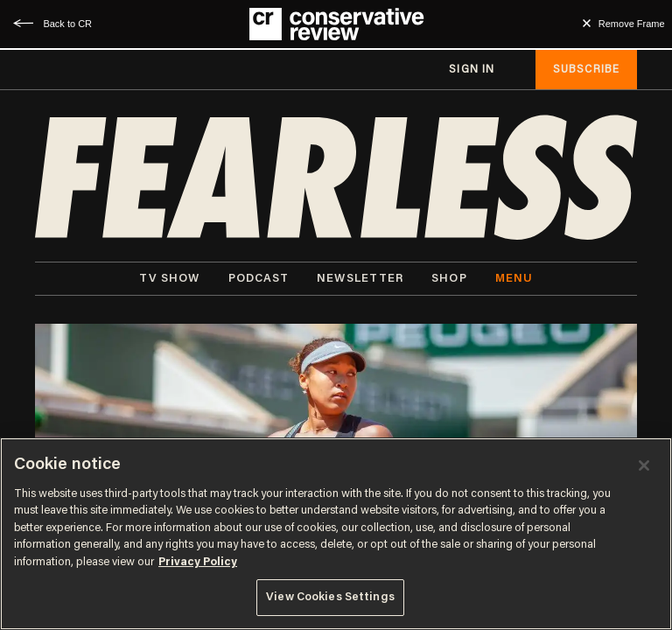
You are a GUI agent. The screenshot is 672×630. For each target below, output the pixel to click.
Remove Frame (632, 24)
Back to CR (67, 24)
